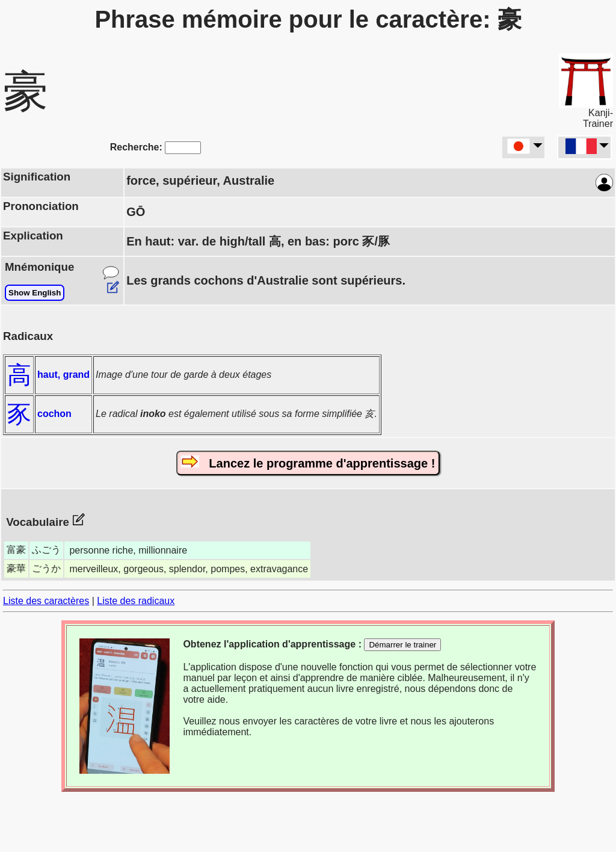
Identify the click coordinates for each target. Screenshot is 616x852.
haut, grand (63, 375)
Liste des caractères (46, 601)
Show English (35, 293)
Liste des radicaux (136, 601)
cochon (54, 414)
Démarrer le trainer (402, 645)
